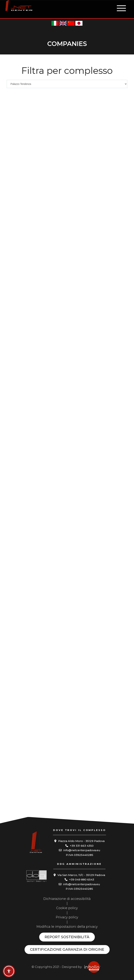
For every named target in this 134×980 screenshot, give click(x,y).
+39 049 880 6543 (82, 880)
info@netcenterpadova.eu (82, 850)
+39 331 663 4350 (82, 846)
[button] (9, 971)
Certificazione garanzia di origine (67, 949)
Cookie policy (67, 908)
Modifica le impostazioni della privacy (67, 927)
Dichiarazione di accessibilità (67, 899)
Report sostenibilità (67, 937)
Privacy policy (67, 917)
